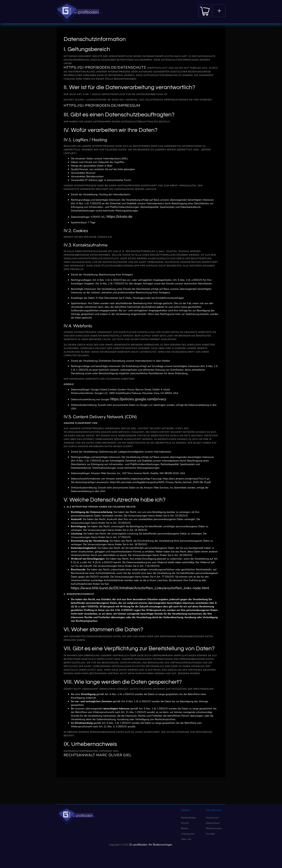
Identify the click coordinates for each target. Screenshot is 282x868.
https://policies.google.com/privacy (138, 399)
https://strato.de (119, 217)
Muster (185, 823)
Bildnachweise (214, 828)
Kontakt (210, 834)
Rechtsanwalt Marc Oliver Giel (98, 755)
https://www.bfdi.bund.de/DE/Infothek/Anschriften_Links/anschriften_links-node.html (140, 588)
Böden (185, 828)
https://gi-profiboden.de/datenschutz (105, 67)
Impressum (212, 818)
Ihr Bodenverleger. (161, 845)
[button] (219, 11)
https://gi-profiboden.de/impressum (102, 106)
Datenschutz (213, 823)
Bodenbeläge (188, 818)
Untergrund (188, 834)
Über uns (186, 839)
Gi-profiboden (138, 845)
